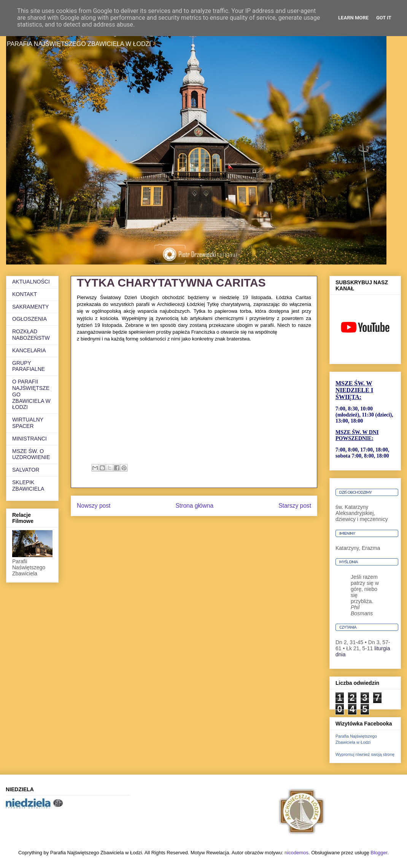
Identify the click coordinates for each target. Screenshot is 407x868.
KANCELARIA (29, 350)
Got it (384, 18)
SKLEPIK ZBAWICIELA (28, 485)
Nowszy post (94, 506)
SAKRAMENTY (30, 307)
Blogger (379, 853)
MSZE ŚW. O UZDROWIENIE (31, 454)
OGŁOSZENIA (29, 319)
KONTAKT (25, 294)
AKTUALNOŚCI (31, 282)
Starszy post (295, 506)
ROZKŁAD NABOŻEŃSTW (31, 335)
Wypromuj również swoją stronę (365, 754)
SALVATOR (26, 470)
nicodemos (297, 853)
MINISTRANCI (29, 439)
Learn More (353, 18)
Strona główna (194, 506)
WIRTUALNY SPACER (28, 423)
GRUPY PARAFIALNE (29, 366)
